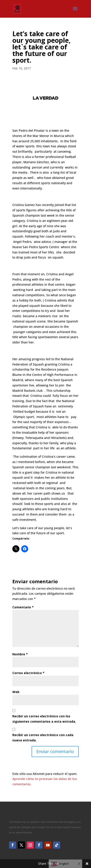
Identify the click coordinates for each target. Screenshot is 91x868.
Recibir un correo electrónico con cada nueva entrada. (43, 738)
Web (16, 692)
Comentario (23, 607)
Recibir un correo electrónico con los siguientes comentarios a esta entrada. (44, 719)
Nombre (20, 654)
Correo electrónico (28, 673)
